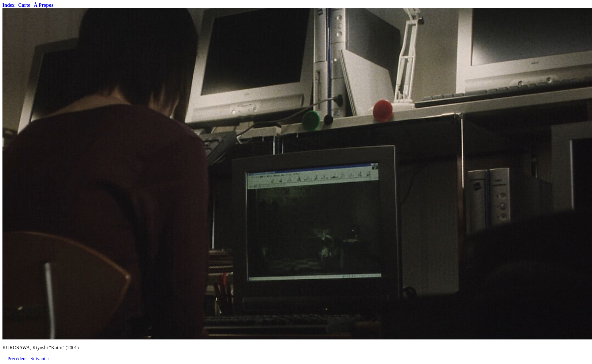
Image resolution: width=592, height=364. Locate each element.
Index (8, 5)
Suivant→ (40, 359)
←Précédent (15, 359)
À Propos (43, 5)
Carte (24, 5)
